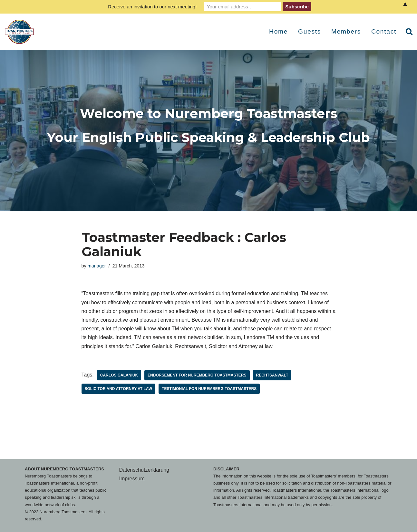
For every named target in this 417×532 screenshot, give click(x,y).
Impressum (132, 479)
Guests (310, 31)
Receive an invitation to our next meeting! (152, 7)
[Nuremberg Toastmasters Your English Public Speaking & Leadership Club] (21, 32)
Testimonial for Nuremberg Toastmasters (209, 389)
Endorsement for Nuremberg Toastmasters (197, 375)
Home (278, 31)
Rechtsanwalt (272, 375)
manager (97, 266)
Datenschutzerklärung (144, 470)
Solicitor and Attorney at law (119, 389)
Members (346, 31)
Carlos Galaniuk (119, 375)
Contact (384, 31)
